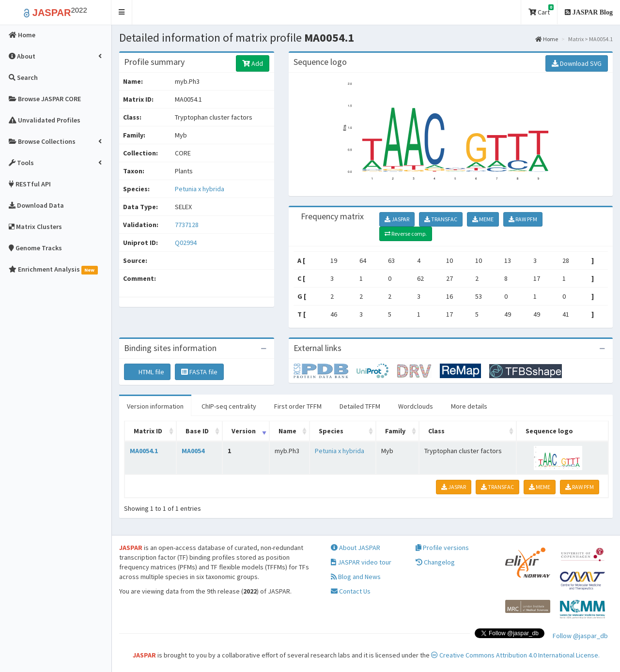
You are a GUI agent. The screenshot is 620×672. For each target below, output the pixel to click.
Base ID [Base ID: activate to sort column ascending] (197, 431)
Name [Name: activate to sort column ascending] (287, 431)
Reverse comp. (406, 234)
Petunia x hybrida (200, 189)
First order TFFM (298, 406)
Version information (155, 406)
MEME (483, 219)
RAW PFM (523, 219)
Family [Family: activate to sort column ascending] (395, 431)
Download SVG (577, 63)
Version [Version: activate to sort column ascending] (244, 431)
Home (547, 39)
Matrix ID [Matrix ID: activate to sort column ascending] (148, 431)
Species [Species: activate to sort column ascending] (331, 431)
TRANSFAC (441, 219)
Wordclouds (416, 406)
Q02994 (186, 243)
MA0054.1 (144, 451)
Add (253, 63)
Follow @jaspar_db (580, 636)
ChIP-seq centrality (229, 406)
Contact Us (351, 591)
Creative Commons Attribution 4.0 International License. (515, 655)
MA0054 (193, 451)
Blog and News (356, 577)
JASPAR (397, 219)
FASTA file (199, 372)
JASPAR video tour (361, 562)
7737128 (187, 225)
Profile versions (442, 548)
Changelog (435, 562)
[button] (122, 12)
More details (469, 406)
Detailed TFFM (360, 406)
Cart (541, 10)
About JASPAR (356, 548)
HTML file (147, 372)
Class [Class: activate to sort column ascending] (436, 431)
